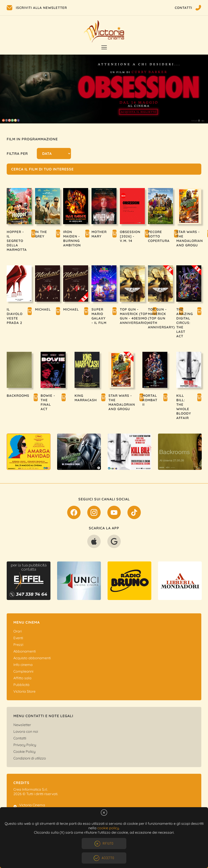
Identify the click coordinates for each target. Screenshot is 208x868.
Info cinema (23, 665)
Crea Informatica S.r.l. (31, 789)
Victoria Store (24, 691)
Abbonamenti (25, 651)
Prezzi (18, 645)
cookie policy (108, 828)
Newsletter (22, 725)
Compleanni (23, 671)
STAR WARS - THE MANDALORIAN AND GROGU (190, 238)
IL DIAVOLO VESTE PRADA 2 (15, 316)
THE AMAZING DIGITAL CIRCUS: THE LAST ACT (185, 323)
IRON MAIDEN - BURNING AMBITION (72, 238)
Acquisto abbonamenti (32, 658)
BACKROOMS (18, 396)
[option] (104, 89)
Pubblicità (21, 685)
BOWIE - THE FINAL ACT (48, 402)
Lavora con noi (26, 731)
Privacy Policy (25, 745)
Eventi (18, 638)
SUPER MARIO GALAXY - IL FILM (99, 316)
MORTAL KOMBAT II (150, 400)
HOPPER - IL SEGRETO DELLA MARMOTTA (17, 241)
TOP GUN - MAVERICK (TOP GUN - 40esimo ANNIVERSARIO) (134, 316)
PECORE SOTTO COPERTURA (159, 236)
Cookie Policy (24, 751)
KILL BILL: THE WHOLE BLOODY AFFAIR (184, 407)
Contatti (20, 738)
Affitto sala (22, 678)
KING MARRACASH (86, 398)
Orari (18, 631)
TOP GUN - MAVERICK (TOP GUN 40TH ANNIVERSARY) (161, 318)
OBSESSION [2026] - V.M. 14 (130, 236)
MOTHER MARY (99, 234)
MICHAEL (43, 309)
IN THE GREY (41, 234)
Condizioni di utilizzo (30, 758)
